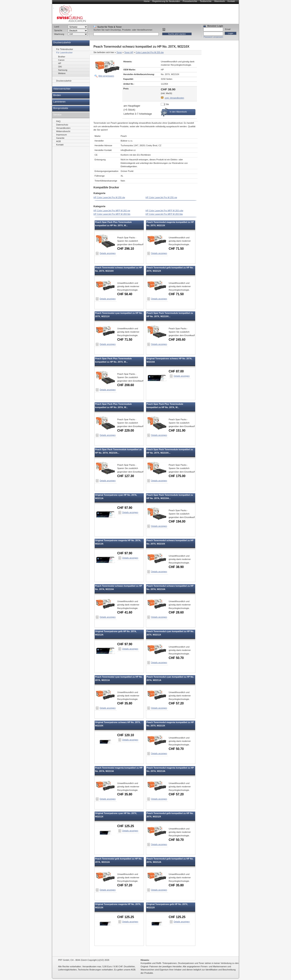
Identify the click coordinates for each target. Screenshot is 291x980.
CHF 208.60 (126, 385)
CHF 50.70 (176, 658)
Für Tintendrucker (65, 49)
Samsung (63, 70)
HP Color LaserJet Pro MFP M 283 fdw (164, 214)
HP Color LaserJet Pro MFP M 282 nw (112, 211)
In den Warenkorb (178, 112)
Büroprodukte (61, 108)
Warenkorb (219, 1)
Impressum (61, 135)
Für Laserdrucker (64, 53)
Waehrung (59, 34)
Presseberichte (190, 1)
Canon (61, 60)
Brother (62, 57)
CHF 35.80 (125, 703)
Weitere (62, 73)
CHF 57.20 (176, 703)
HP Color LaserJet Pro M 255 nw (161, 197)
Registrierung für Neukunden (166, 1)
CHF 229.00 (126, 431)
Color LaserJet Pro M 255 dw (150, 52)
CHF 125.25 (126, 826)
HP (60, 63)
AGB (58, 141)
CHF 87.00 (176, 371)
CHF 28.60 (176, 612)
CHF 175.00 (177, 476)
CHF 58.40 (125, 294)
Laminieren (59, 102)
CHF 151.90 (177, 431)
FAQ (58, 121)
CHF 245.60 (177, 340)
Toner (119, 52)
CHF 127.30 (126, 476)
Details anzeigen (108, 253)
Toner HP (129, 52)
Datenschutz (62, 125)
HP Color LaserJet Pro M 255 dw (109, 197)
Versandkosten (63, 128)
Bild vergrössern (106, 76)
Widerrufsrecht (63, 131)
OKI (60, 67)
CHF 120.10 (126, 735)
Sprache (58, 30)
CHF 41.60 (125, 612)
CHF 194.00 (177, 521)
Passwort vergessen (213, 37)
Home (147, 1)
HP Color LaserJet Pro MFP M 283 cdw (164, 211)
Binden (57, 95)
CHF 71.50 (176, 249)
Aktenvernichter (62, 89)
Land (57, 27)
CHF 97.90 (125, 508)
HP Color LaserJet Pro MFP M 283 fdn (112, 214)
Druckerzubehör (62, 43)
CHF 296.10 (126, 249)
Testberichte (206, 1)
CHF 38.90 (176, 567)
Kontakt (231, 1)
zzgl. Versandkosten (174, 98)
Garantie (60, 138)
